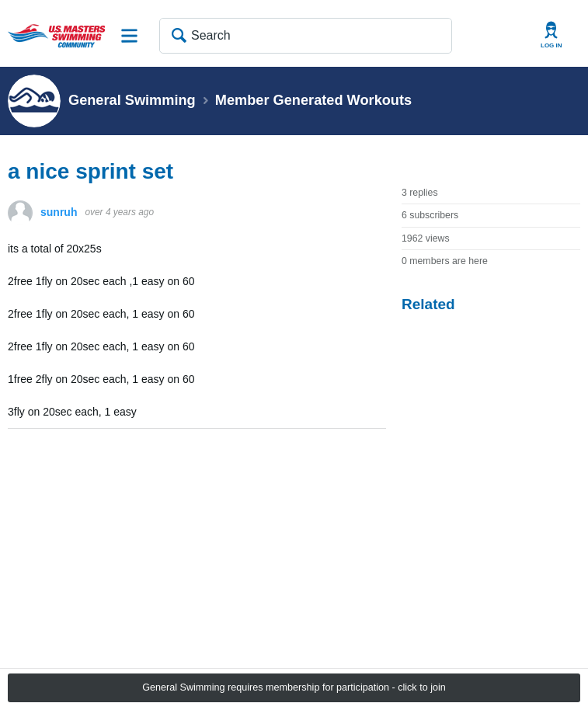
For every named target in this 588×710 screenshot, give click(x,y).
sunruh (59, 212)
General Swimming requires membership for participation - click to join (294, 687)
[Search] (306, 36)
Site (130, 36)
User (551, 35)
